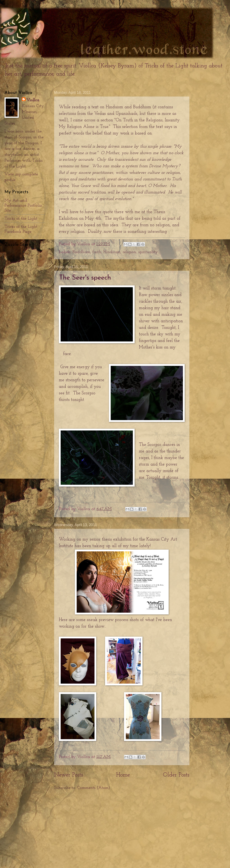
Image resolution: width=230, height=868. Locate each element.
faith (97, 252)
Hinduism (112, 252)
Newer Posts (69, 775)
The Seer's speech (85, 278)
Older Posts (176, 775)
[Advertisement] (122, 829)
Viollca (33, 100)
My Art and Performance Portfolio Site (23, 206)
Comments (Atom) (94, 788)
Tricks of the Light (21, 219)
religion (129, 252)
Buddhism (81, 252)
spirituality (148, 252)
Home (123, 775)
